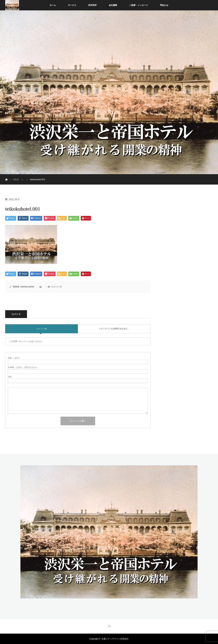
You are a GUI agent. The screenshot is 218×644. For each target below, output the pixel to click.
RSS (109, 625)
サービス (72, 5)
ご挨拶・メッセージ (139, 5)
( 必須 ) (14, 358)
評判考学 (93, 5)
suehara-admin (27, 287)
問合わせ (164, 5)
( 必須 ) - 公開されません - (23, 367)
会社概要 (113, 5)
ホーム (53, 5)
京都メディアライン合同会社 (115, 639)
